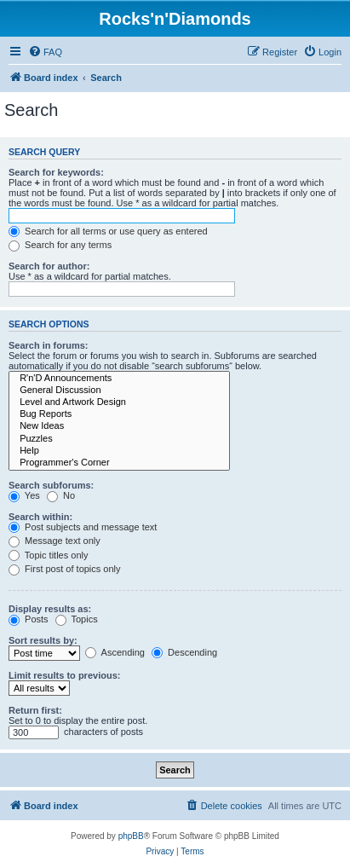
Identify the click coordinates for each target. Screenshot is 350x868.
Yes (24, 495)
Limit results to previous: (64, 675)
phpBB (131, 836)
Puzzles (119, 439)
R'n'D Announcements (119, 379)
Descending (184, 652)
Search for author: (49, 266)
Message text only (55, 541)
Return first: (35, 710)
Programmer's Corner (119, 463)
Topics (77, 619)
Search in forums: (49, 345)
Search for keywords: (56, 172)
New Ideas (119, 426)
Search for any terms (60, 245)
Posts (29, 619)
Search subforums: (51, 485)
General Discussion (119, 391)
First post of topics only (65, 569)
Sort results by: (43, 640)
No (61, 495)
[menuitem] (45, 52)
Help (119, 451)
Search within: (40, 517)
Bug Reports (119, 414)
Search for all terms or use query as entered (108, 231)
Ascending (115, 652)
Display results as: (50, 609)
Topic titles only (48, 555)
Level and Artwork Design (119, 402)
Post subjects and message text (83, 527)
